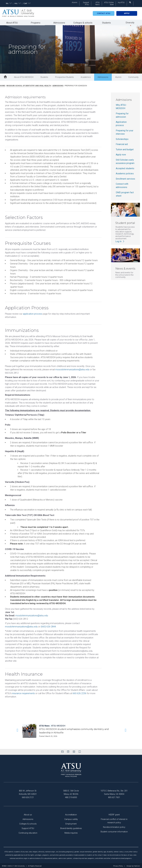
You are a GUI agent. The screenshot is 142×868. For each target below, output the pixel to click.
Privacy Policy (118, 865)
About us (28, 814)
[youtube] (80, 751)
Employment (71, 823)
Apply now (121, 154)
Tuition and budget (125, 149)
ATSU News (97, 3)
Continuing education (28, 832)
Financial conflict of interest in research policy (114, 820)
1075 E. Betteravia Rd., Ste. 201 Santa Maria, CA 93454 (114, 792)
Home (2, 85)
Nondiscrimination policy (114, 826)
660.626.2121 (28, 797)
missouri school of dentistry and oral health (29, 85)
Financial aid (122, 143)
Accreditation (71, 814)
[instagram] (74, 751)
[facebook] (62, 751)
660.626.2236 (79, 693)
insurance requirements (24, 693)
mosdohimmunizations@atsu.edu (32, 615)
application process (33, 313)
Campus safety (71, 818)
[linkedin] (68, 751)
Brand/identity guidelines (71, 828)
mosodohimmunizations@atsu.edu (72, 369)
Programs (36, 22)
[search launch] (130, 2)
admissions (58, 85)
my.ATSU (121, 2)
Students (106, 22)
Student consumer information (114, 831)
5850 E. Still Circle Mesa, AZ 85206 (71, 792)
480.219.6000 (71, 797)
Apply (127, 13)
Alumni (75, 2)
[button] (17, 729)
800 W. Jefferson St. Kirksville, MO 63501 (28, 792)
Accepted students (125, 168)
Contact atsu (104, 13)
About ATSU (12, 22)
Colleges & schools (83, 22)
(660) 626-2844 (48, 626)
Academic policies (125, 173)
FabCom (137, 865)
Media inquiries (71, 832)
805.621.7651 (114, 797)
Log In (120, 241)
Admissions (59, 22)
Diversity (130, 22)
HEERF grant (114, 814)
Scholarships (122, 138)
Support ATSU (86, 3)
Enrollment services (125, 178)
